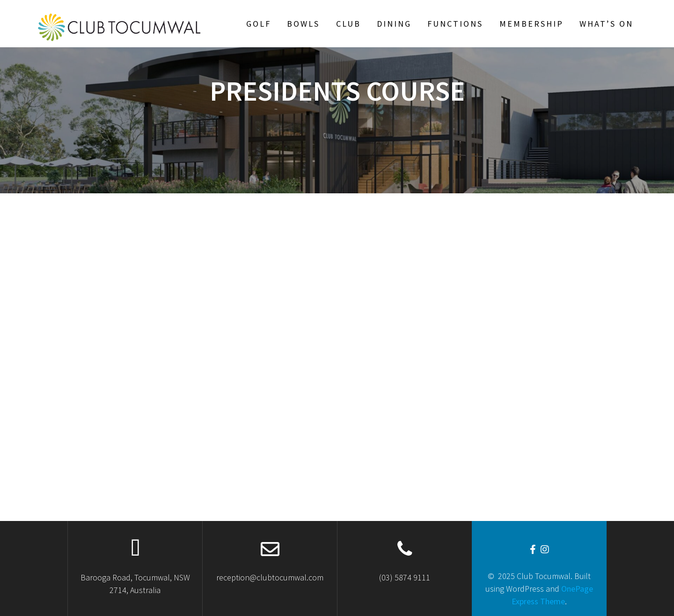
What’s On (606, 24)
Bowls (303, 24)
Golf (259, 24)
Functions (455, 24)
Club (348, 24)
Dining (394, 24)
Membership (531, 24)
